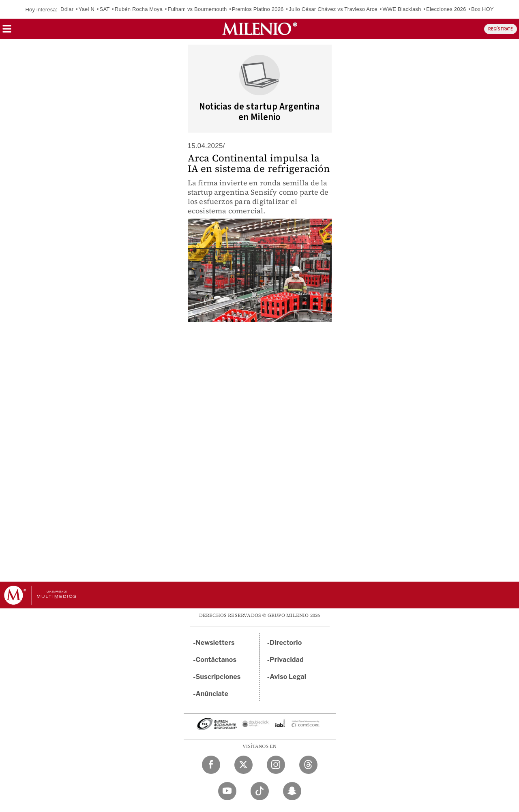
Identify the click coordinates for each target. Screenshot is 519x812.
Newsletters (215, 643)
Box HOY (483, 9)
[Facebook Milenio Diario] (211, 765)
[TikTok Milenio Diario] (260, 791)
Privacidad (287, 660)
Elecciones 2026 (446, 9)
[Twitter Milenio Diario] (243, 765)
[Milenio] (260, 29)
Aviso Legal (288, 677)
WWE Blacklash (402, 9)
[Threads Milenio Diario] (308, 765)
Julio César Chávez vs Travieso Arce (333, 9)
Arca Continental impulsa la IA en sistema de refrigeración (259, 163)
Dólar (67, 9)
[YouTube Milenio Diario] (227, 791)
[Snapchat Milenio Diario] (292, 791)
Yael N (87, 9)
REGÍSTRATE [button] (501, 29)
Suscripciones (218, 677)
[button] (7, 31)
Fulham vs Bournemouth (197, 9)
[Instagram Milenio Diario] (276, 765)
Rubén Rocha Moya (139, 9)
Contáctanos (216, 660)
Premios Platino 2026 (258, 9)
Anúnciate (212, 694)
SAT (105, 9)
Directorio (286, 643)
